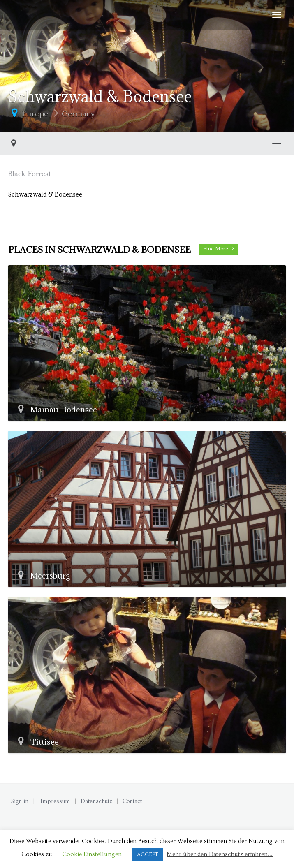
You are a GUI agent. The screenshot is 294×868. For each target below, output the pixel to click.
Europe (35, 114)
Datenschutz (96, 801)
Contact (132, 801)
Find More (219, 249)
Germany (78, 114)
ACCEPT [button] (147, 854)
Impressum (55, 801)
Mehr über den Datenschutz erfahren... (220, 854)
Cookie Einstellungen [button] (92, 854)
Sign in (20, 801)
